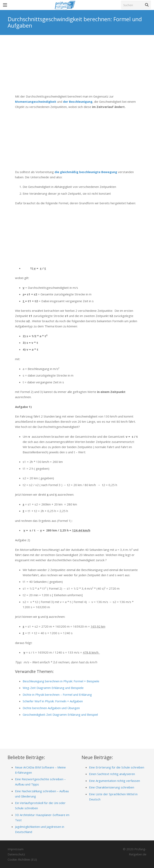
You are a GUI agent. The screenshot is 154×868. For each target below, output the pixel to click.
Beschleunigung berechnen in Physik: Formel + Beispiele (61, 681)
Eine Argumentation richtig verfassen (114, 781)
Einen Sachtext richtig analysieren (112, 774)
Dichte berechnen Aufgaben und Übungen (51, 708)
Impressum (16, 849)
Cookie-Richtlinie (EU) (22, 859)
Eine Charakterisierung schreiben (112, 787)
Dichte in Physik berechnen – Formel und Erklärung (57, 695)
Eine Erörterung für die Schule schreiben (117, 767)
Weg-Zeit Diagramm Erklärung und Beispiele (53, 688)
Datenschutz (16, 854)
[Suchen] (136, 5)
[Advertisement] (77, 67)
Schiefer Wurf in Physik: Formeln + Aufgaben (53, 701)
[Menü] (5, 5)
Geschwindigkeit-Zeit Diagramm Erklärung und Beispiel (60, 715)
